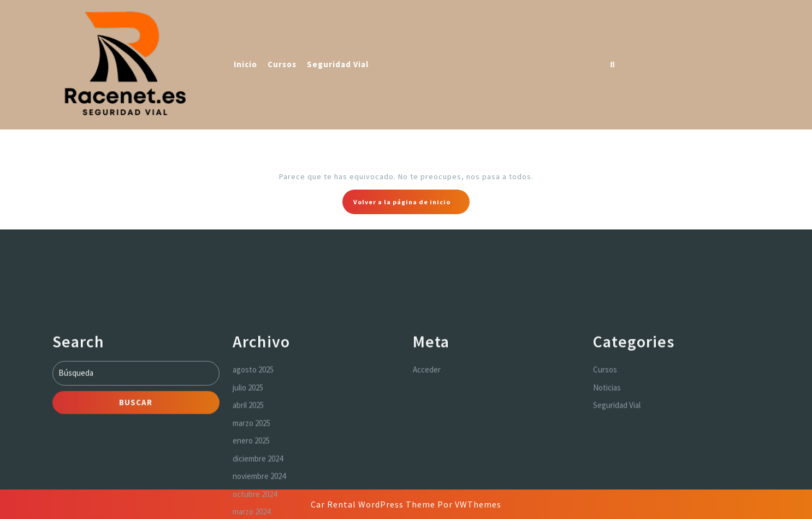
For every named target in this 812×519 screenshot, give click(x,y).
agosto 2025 (253, 436)
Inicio (245, 64)
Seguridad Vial (338, 64)
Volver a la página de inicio (411, 205)
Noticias (607, 454)
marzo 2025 (251, 489)
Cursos (282, 64)
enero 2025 (251, 507)
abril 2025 (248, 472)
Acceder (427, 436)
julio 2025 (248, 454)
